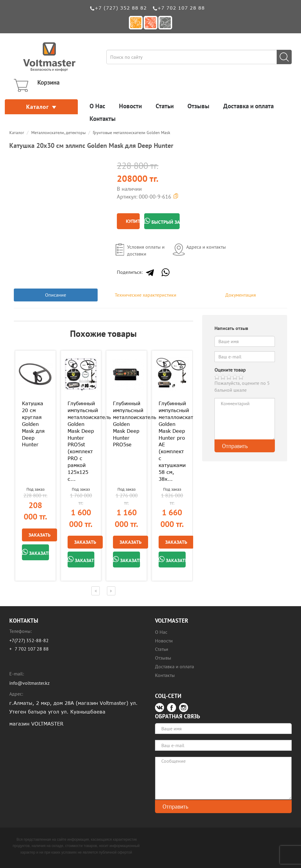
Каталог (41, 107)
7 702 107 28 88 (32, 649)
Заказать (40, 535)
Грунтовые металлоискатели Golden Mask (132, 133)
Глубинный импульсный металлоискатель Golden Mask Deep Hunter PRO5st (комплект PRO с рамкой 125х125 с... (81, 441)
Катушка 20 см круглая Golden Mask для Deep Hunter (33, 424)
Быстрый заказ (162, 221)
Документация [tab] (241, 295)
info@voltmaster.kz (29, 683)
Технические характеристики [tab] (146, 295)
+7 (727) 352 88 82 (121, 8)
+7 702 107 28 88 (181, 8)
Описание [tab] (56, 295)
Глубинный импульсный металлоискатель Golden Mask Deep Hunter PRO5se (126, 424)
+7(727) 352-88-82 (29, 640)
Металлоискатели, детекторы (58, 133)
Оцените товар (230, 370)
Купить (133, 221)
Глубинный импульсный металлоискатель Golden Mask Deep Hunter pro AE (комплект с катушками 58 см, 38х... (172, 441)
